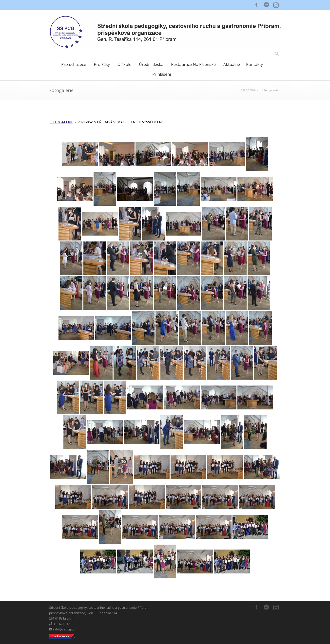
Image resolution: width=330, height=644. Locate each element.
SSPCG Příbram (251, 90)
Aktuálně (232, 64)
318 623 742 (60, 624)
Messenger (266, 5)
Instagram (276, 5)
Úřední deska (151, 64)
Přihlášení (162, 74)
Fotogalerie (61, 122)
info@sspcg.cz (62, 629)
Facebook (256, 5)
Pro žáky (102, 64)
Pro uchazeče (74, 64)
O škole (124, 64)
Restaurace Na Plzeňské (193, 64)
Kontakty (254, 64)
